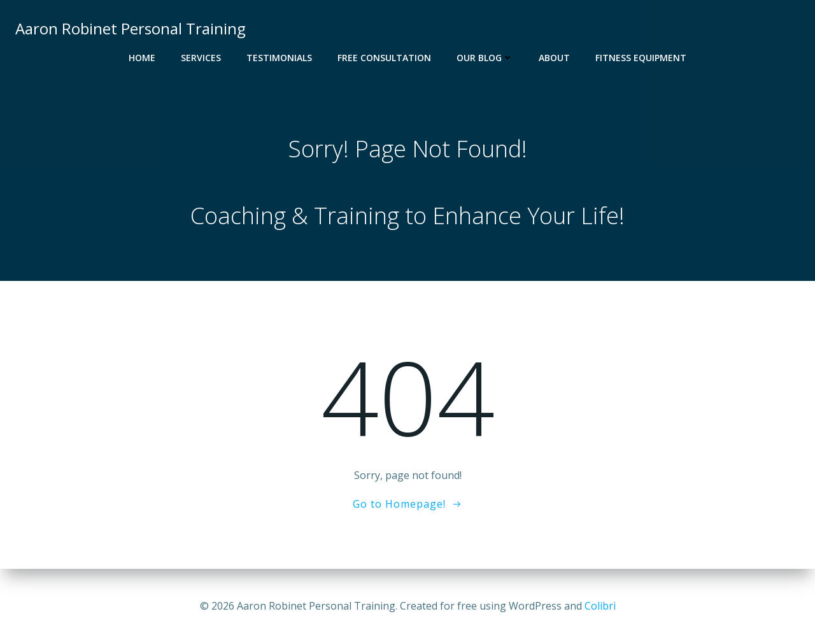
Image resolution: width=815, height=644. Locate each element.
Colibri (600, 606)
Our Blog (485, 58)
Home (142, 58)
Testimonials (279, 58)
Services (201, 58)
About (554, 58)
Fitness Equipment (641, 58)
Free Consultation (384, 58)
